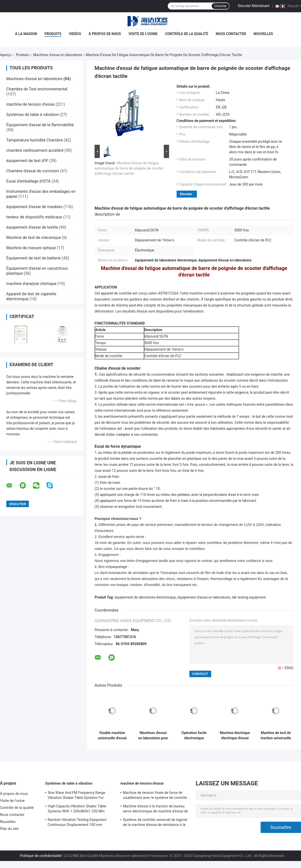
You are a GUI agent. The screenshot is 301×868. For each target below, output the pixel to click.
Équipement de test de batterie (33, 258)
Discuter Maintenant (254, 6)
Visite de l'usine (143, 34)
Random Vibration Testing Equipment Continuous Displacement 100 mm (77, 822)
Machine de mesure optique (31, 248)
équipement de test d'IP (27, 161)
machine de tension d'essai (30, 104)
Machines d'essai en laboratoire (58, 55)
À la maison (26, 34)
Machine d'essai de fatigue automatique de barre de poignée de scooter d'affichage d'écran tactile (129, 168)
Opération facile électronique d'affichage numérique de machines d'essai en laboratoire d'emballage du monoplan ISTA (194, 736)
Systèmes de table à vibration (32, 115)
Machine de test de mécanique (34, 238)
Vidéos (75, 34)
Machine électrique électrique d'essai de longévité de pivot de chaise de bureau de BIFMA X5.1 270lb (235, 736)
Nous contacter (231, 34)
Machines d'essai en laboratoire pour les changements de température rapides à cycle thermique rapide (153, 736)
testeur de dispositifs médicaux (34, 217)
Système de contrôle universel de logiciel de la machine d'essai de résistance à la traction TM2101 (155, 823)
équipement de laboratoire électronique (145, 597)
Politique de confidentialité (41, 856)
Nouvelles (263, 34)
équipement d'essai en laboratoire (204, 597)
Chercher (220, 6)
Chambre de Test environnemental (37, 89)
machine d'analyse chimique (31, 284)
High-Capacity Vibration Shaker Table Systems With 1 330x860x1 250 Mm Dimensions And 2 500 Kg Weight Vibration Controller (77, 809)
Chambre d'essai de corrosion (33, 171)
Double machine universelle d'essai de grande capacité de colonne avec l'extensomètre (112, 736)
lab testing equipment (249, 597)
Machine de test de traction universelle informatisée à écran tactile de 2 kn (276, 736)
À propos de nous (105, 34)
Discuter (186, 194)
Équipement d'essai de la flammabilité (40, 125)
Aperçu (6, 55)
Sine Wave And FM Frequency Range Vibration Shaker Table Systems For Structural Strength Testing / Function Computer (77, 796)
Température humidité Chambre (34, 140)
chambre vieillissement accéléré (35, 150)
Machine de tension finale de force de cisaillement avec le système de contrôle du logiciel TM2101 (155, 796)
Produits (53, 34)
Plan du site (9, 829)
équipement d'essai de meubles (34, 207)
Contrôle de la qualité (187, 34)
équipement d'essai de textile (32, 227)
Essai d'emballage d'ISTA (28, 181)
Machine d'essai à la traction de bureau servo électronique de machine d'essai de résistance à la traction (156, 809)
